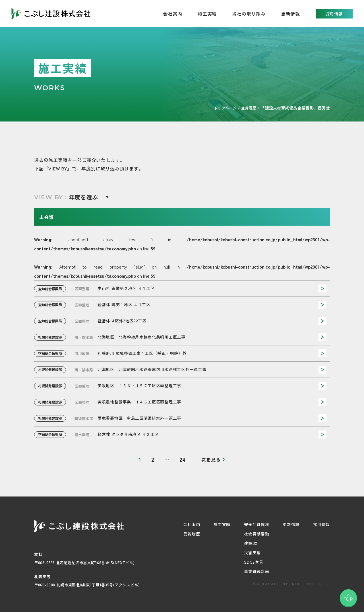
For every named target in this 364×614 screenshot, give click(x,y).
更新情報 (290, 14)
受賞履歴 (192, 534)
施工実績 (207, 14)
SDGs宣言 (254, 562)
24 (182, 460)
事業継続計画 (257, 571)
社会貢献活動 (257, 534)
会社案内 (192, 524)
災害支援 (252, 553)
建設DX (251, 543)
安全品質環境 (257, 524)
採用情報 (334, 14)
